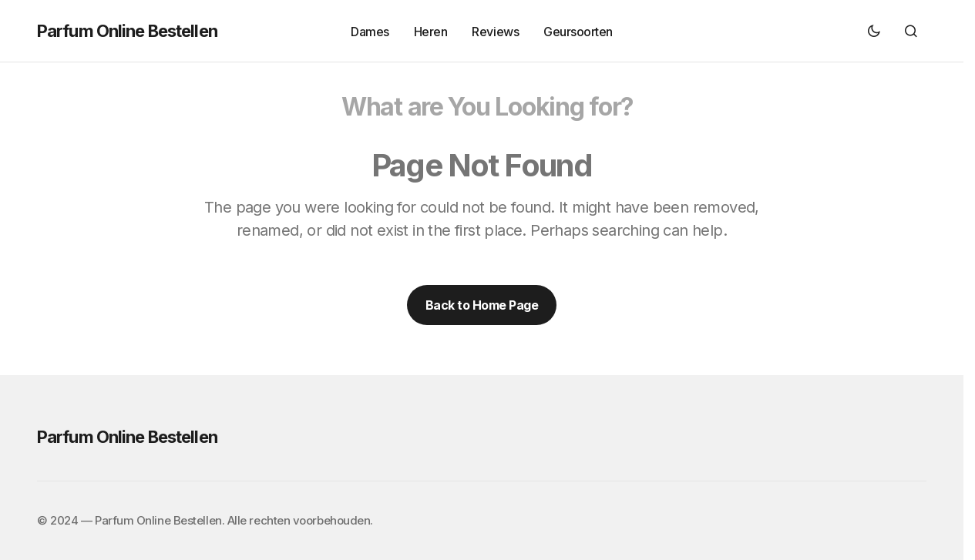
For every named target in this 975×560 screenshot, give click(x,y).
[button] (874, 31)
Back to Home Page (482, 305)
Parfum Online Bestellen (127, 31)
